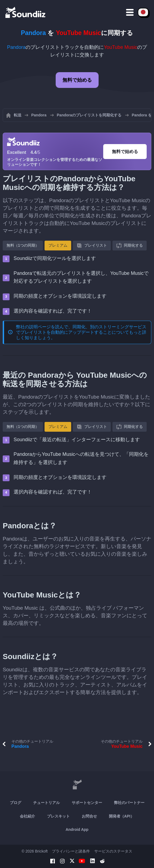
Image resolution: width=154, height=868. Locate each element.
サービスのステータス (113, 851)
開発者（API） (122, 816)
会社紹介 (27, 816)
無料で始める (77, 80)
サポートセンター (87, 803)
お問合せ (89, 816)
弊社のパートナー (129, 803)
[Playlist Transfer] (26, 12)
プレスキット (58, 816)
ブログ (15, 803)
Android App (77, 829)
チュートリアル (46, 803)
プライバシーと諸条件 (71, 851)
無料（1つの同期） (23, 245)
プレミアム (58, 245)
